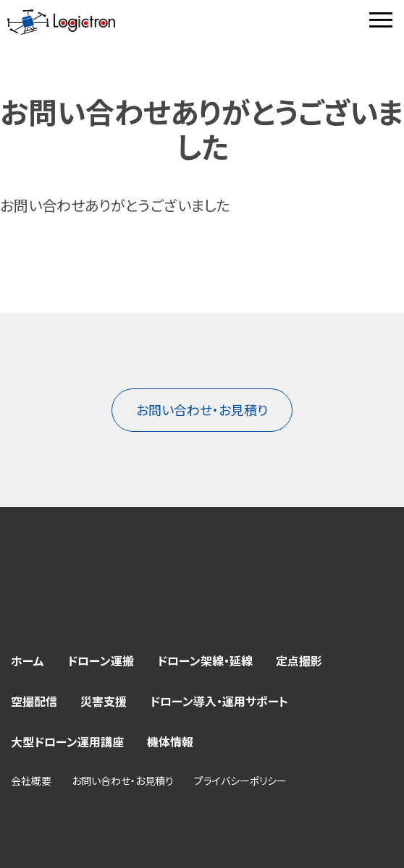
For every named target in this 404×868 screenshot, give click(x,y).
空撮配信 (34, 701)
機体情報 (170, 741)
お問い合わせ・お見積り (202, 409)
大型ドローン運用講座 (67, 741)
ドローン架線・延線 (205, 660)
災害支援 (104, 701)
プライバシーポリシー (240, 780)
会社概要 (31, 780)
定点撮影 (299, 660)
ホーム (28, 660)
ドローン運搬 (101, 660)
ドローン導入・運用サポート (219, 701)
